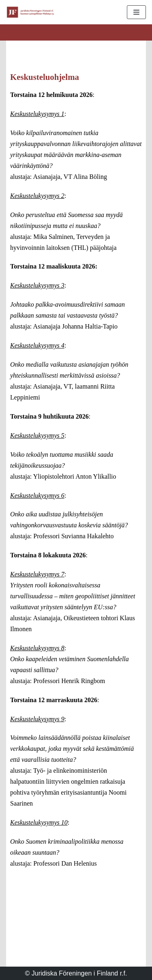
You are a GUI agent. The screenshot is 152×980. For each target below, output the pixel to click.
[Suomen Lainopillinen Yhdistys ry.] (30, 12)
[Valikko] (136, 12)
